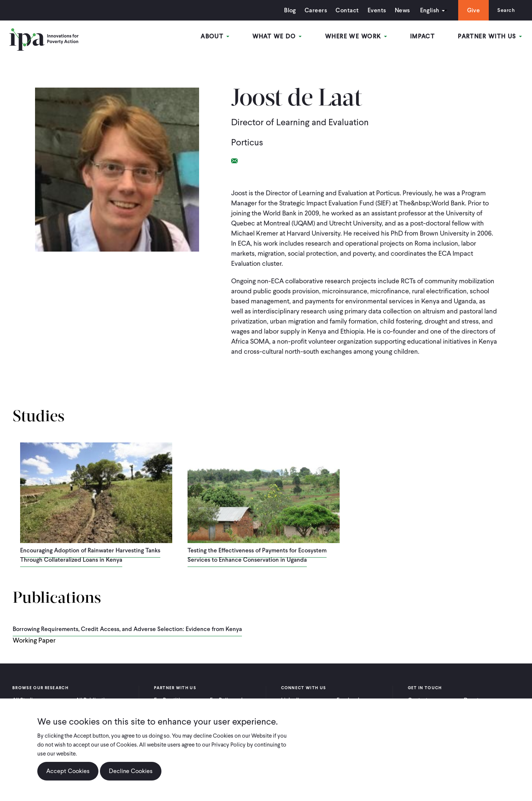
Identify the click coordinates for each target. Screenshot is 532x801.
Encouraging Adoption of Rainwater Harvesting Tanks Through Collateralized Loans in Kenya (90, 555)
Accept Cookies (68, 771)
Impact (424, 37)
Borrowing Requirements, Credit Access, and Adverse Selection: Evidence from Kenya (127, 629)
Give (471, 10)
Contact (345, 10)
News (400, 10)
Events (374, 10)
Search (505, 10)
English (427, 10)
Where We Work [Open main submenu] (358, 37)
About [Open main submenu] (219, 37)
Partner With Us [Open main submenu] (491, 37)
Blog (288, 10)
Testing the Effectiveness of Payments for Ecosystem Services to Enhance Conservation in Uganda (257, 555)
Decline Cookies (131, 771)
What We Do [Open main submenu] (280, 37)
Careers (314, 10)
